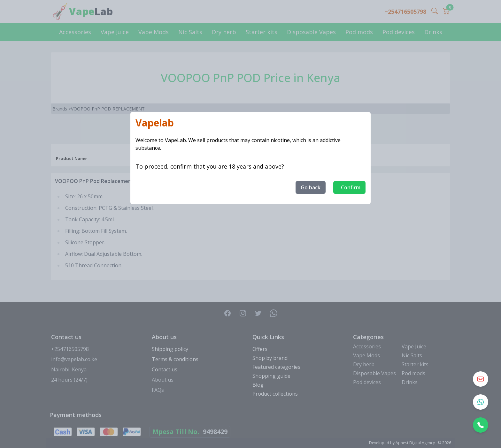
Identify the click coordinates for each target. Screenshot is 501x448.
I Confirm (349, 187)
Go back (311, 187)
